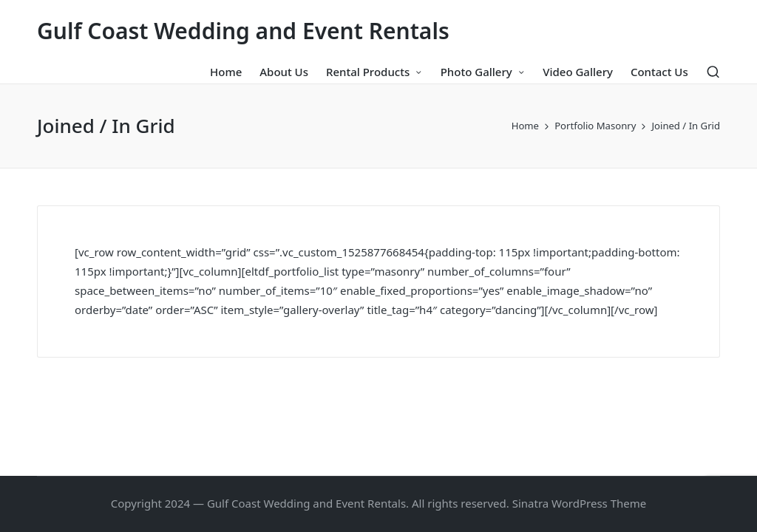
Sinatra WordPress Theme (580, 503)
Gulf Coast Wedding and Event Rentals (243, 31)
